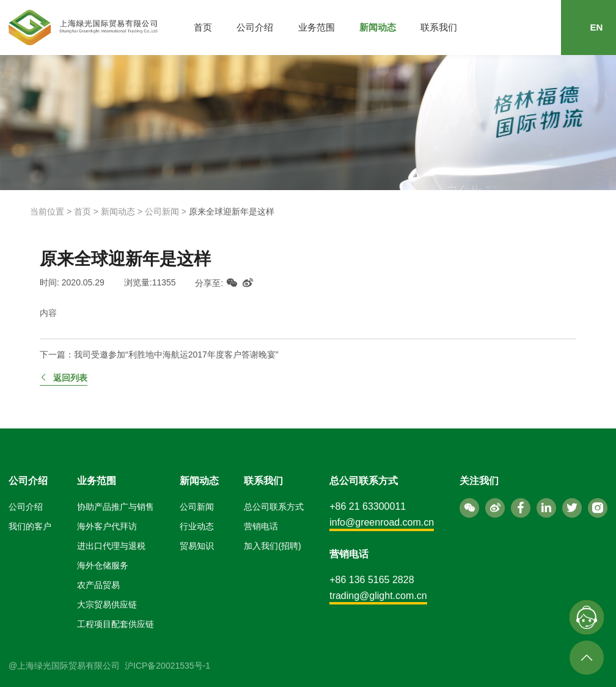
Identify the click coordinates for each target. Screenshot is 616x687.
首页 (203, 27)
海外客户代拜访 (107, 526)
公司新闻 (162, 211)
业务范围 (317, 27)
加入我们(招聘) (272, 546)
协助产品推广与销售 (116, 507)
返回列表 (64, 378)
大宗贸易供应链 (107, 604)
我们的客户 (30, 526)
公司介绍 (255, 27)
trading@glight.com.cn (378, 596)
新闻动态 (378, 27)
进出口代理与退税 (111, 546)
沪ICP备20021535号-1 (167, 666)
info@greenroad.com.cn (382, 522)
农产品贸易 (98, 585)
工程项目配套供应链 (116, 624)
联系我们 (439, 27)
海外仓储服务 (103, 565)
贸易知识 (197, 546)
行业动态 (197, 526)
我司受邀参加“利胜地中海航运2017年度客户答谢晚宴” (176, 355)
